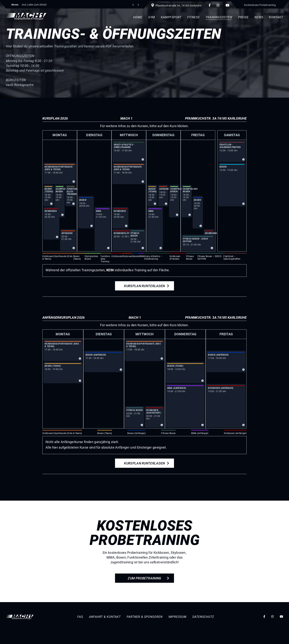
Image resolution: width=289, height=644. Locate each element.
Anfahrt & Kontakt (105, 617)
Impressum (177, 617)
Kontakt (276, 17)
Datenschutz (203, 617)
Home (138, 17)
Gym (152, 17)
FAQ (80, 617)
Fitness (193, 17)
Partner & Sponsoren (145, 617)
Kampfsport (171, 17)
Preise (243, 17)
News (259, 17)
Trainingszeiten (219, 17)
